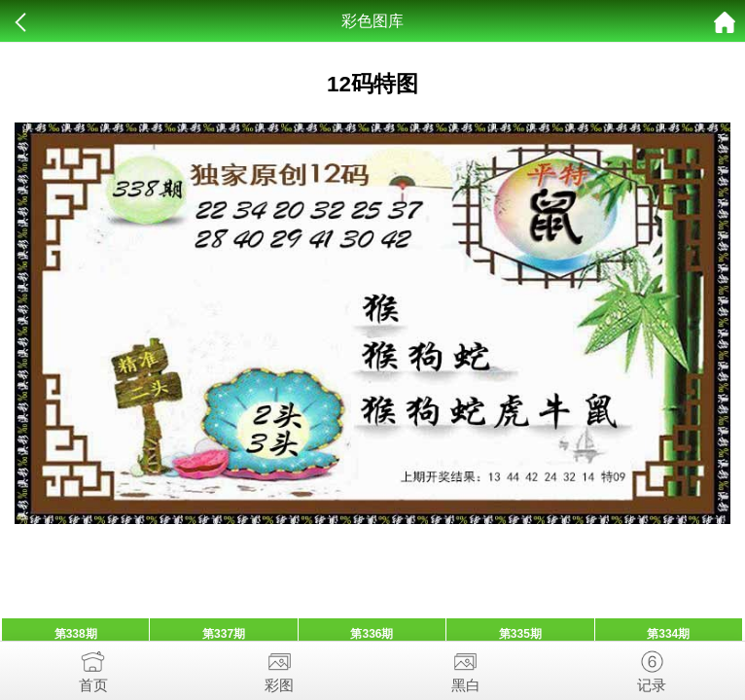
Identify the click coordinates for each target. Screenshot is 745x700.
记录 (653, 667)
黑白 (466, 667)
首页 (93, 667)
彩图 (280, 667)
